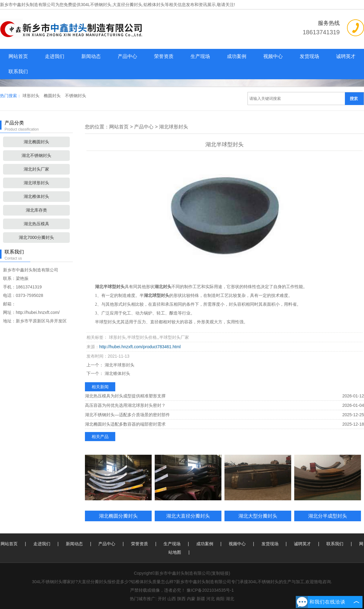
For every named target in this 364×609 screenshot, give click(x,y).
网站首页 (18, 56)
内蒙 (191, 599)
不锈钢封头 (76, 96)
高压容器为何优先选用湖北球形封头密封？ (125, 405)
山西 (172, 599)
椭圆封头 (53, 96)
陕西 (181, 599)
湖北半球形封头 (119, 365)
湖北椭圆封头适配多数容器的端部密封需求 (125, 424)
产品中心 (127, 56)
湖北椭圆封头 (36, 142)
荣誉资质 (164, 56)
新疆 (201, 599)
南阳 (220, 599)
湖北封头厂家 (36, 169)
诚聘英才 (346, 56)
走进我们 (55, 56)
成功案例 (237, 56)
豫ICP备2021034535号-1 (210, 590)
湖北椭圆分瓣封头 (118, 516)
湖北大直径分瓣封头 (188, 516)
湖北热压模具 (36, 224)
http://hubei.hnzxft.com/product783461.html (140, 347)
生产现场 (200, 56)
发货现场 (309, 56)
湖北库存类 (36, 210)
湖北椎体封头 (36, 196)
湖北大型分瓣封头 (258, 516)
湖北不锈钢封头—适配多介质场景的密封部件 (127, 415)
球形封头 (32, 96)
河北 (211, 599)
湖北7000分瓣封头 (36, 237)
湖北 (230, 599)
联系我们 (18, 71)
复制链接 (220, 573)
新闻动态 (91, 56)
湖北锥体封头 (117, 373)
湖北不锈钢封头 (36, 155)
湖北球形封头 (36, 183)
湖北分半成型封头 (328, 516)
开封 (162, 599)
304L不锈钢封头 (96, 5)
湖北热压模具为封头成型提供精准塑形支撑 (125, 396)
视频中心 (273, 56)
